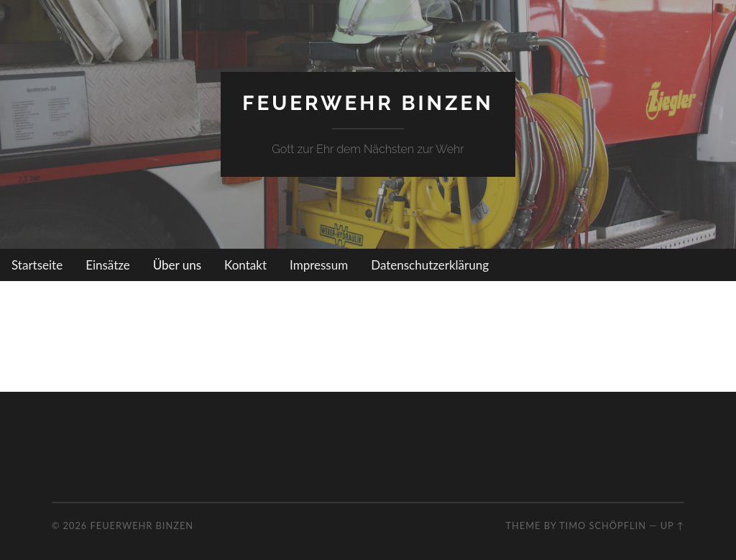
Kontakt (245, 265)
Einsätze (108, 265)
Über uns (177, 265)
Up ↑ (673, 525)
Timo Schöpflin (603, 525)
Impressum (319, 265)
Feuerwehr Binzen (368, 103)
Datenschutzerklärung (430, 265)
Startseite (37, 265)
